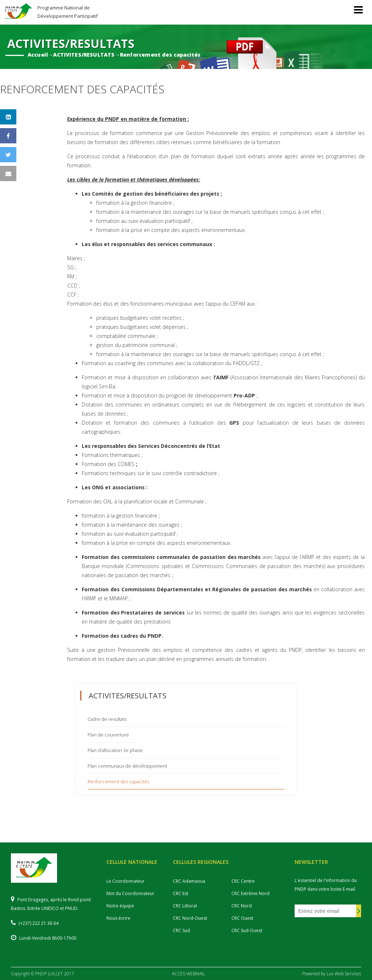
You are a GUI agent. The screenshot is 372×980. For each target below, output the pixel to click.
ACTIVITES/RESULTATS (84, 55)
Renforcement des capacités (160, 55)
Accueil (38, 55)
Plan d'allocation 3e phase (115, 750)
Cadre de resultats (107, 719)
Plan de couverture (108, 735)
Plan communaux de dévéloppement (127, 766)
